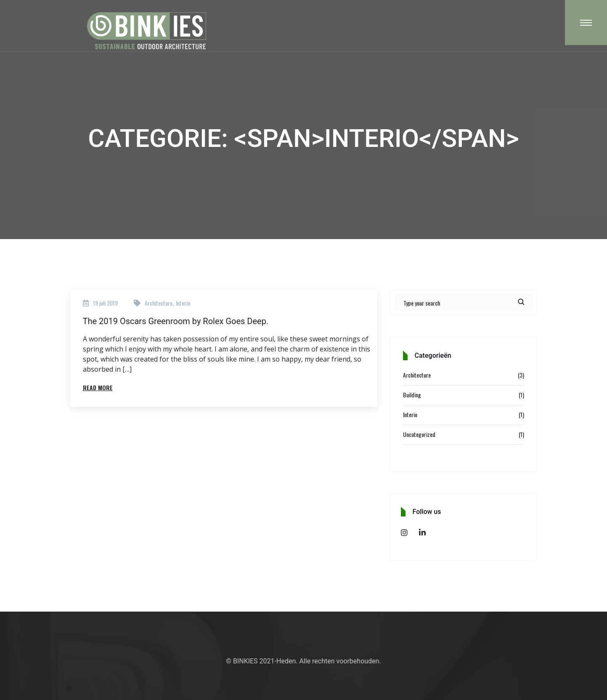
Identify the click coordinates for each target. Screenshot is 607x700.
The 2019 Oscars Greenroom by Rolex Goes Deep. (176, 321)
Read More (98, 387)
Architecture (159, 303)
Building (412, 395)
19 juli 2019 (105, 303)
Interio (183, 303)
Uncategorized (419, 434)
